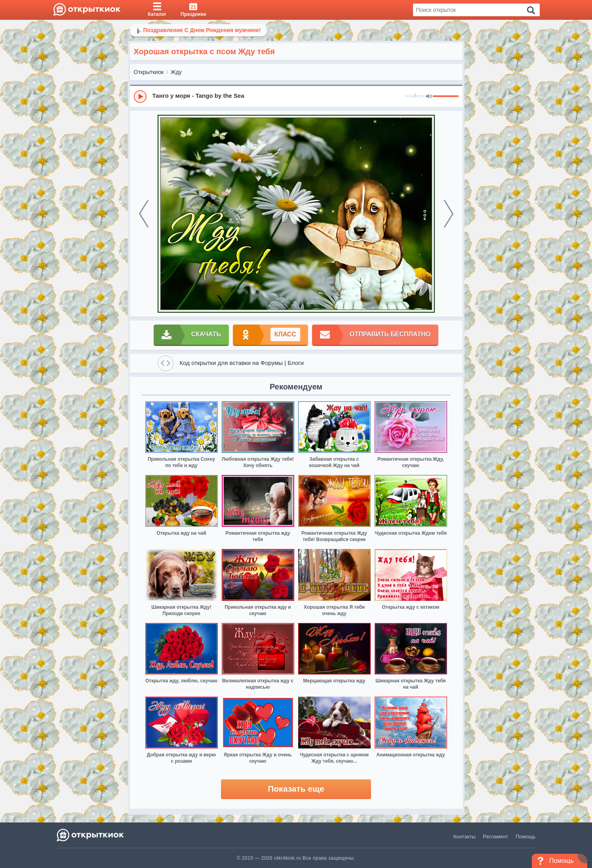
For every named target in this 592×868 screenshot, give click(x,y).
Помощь (525, 837)
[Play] (140, 97)
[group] (296, 96)
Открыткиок (149, 72)
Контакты (464, 837)
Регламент (496, 837)
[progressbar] (446, 97)
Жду (176, 72)
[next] (449, 214)
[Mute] (429, 97)
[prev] (144, 214)
